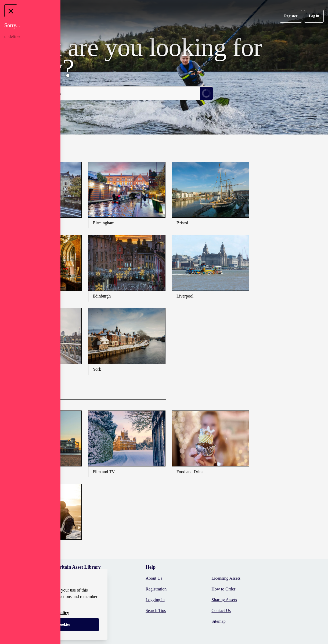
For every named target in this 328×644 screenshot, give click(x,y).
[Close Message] (11, 11)
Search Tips (156, 611)
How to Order (223, 589)
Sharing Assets (224, 600)
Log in (314, 16)
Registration (156, 589)
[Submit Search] (206, 93)
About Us (154, 578)
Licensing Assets (226, 578)
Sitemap (218, 621)
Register (291, 16)
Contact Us (221, 611)
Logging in (155, 600)
